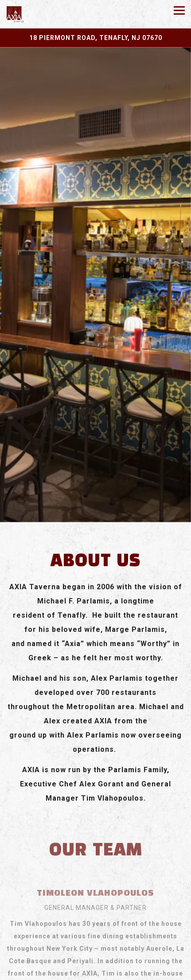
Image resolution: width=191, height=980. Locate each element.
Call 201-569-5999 (95, 954)
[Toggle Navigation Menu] (179, 10)
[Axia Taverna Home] (31, 14)
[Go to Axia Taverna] (95, 38)
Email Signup (95, 971)
